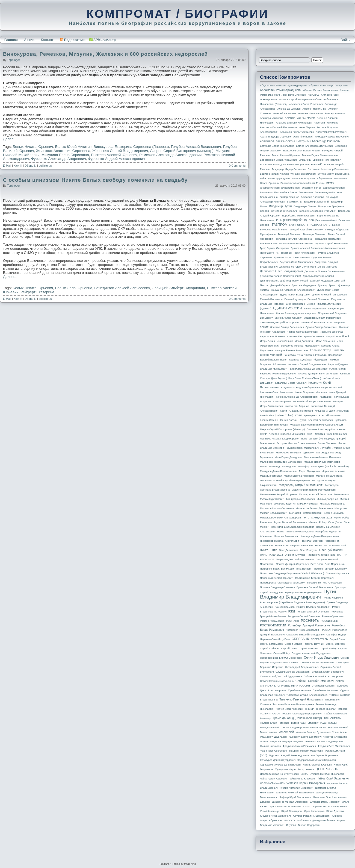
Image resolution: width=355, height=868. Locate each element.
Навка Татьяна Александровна (295, 532)
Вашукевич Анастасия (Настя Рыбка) (302, 183)
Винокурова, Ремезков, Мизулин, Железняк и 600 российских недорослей (105, 54)
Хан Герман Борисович (324, 755)
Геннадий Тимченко (290, 234)
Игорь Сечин (267, 341)
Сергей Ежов (337, 639)
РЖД (292, 611)
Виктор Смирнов (289, 197)
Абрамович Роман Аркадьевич (281, 90)
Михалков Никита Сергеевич (277, 508)
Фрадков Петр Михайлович (334, 746)
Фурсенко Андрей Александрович (116, 159)
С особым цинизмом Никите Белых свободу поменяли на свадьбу (95, 180)
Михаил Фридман (308, 504)
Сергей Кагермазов (271, 644)
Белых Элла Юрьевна (74, 288)
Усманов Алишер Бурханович (313, 732)
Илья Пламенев (325, 341)
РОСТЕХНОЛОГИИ (273, 625)
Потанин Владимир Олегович (277, 587)
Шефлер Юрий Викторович (295, 797)
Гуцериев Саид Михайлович (296, 262)
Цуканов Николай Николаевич (327, 774)
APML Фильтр (105, 40)
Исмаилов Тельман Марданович (300, 346)
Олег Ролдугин (309, 550)
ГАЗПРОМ (280, 225)
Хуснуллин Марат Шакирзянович (295, 769)
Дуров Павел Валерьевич (295, 295)
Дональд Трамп (327, 285)
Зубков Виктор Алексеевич (322, 327)
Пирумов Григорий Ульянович (330, 569)
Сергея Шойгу (282, 653)
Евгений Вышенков (271, 299)
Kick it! (18, 166)
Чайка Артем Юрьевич (273, 779)
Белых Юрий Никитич (73, 147)
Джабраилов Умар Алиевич (319, 276)
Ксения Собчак (288, 420)
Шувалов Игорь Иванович (325, 802)
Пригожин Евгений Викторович (315, 587)
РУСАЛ (326, 630)
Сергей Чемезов (308, 649)
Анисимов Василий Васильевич (279, 127)
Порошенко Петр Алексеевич (325, 583)
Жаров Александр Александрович (296, 313)
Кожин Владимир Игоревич (311, 392)
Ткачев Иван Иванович (290, 709)
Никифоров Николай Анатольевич (280, 541)
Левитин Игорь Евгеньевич (331, 434)
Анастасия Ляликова (326, 123)
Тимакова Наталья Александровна (307, 695)
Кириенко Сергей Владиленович (307, 364)
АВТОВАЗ (313, 95)
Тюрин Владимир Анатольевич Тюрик (304, 728)
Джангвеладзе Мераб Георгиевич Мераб (284, 281)
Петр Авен (317, 564)
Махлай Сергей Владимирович (292, 480)
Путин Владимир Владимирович (299, 594)
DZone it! (30, 166)
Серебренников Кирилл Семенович (281, 658)
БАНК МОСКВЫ (286, 141)
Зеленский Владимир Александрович (323, 322)
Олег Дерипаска (288, 550)
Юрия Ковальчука (314, 811)
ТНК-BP (309, 709)
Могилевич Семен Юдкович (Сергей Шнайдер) (317, 513)
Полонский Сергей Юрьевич (277, 578)
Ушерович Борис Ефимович (305, 737)
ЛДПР (263, 434)
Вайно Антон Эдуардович (275, 178)
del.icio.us (45, 166)
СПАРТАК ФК (268, 686)
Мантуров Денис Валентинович (279, 471)
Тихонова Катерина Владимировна (293, 704)
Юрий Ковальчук (270, 811)
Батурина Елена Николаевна (277, 146)
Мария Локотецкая (271, 476)
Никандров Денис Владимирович (319, 536)
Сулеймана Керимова (326, 690)
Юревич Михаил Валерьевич (330, 807)
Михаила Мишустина (332, 504)
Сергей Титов (289, 649)
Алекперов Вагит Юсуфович (306, 104)
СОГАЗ (340, 681)
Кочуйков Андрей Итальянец (332, 411)
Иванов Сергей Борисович (302, 332)
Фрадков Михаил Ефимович (299, 746)
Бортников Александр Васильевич (328, 169)
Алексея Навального (310, 113)
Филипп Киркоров (270, 746)
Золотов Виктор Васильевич (287, 327)
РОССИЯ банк (329, 621)
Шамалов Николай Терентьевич (295, 793)
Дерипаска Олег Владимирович (281, 271)
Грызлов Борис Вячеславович (292, 257)
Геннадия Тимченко (315, 234)
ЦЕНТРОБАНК (327, 769)
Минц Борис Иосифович (301, 499)
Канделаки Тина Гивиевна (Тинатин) (305, 355)
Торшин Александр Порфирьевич (302, 714)
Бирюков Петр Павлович (327, 160)
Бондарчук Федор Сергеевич (289, 169)
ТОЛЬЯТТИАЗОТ (270, 714)
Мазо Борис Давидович (289, 457)
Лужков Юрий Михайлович (303, 448)
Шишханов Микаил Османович (290, 802)
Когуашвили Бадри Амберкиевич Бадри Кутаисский (312, 388)
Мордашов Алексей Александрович (281, 518)
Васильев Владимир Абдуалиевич (312, 178)
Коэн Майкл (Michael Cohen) (277, 415)
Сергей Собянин (270, 649)
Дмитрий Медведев (321, 281)
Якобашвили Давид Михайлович (316, 820)
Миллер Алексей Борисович (316, 494)
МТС (307, 518)
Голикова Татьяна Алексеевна (294, 239)
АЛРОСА (290, 118)
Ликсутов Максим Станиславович (296, 443)
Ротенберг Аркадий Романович (309, 625)
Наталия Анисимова (286, 536)
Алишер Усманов (335, 113)
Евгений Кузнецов (295, 299)
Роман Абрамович (333, 616)
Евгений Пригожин (318, 299)
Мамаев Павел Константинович (323, 462)
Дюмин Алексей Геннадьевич (329, 295)
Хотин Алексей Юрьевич (317, 765)
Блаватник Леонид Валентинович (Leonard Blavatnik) (291, 165)
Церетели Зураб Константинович (279, 774)
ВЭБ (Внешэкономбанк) (323, 220)
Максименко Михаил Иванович (322, 457)
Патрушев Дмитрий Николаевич (295, 559)
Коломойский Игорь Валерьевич (312, 401)
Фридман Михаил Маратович (306, 751)
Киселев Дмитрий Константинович (318, 374)
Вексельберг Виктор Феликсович (294, 192)
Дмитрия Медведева (304, 285)
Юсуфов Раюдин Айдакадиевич (311, 816)
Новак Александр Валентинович (294, 546)
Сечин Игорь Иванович (321, 658)
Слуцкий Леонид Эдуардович (293, 672)
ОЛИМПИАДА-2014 (271, 555)
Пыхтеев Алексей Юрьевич (114, 155)
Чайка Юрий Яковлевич (332, 778)
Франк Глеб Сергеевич (273, 751)
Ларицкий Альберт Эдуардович (178, 288)
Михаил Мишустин (285, 504)
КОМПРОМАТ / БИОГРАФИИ (177, 14)
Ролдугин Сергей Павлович (304, 616)
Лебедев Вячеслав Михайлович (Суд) (291, 434)
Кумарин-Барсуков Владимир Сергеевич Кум (316, 425)
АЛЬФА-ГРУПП (306, 118)
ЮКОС (307, 807)
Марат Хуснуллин (309, 471)
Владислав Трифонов (331, 206)
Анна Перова (307, 127)
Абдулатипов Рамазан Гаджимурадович (283, 86)
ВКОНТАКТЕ (294, 202)
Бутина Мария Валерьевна (334, 174)
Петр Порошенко (335, 564)
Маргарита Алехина (333, 471)
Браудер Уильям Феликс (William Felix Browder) (288, 174)
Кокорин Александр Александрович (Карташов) (304, 397)
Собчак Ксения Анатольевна (277, 681)
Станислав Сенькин (324, 686)
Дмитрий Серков (280, 285)
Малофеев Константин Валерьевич (281, 462)
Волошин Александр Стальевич (317, 211)
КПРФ (299, 415)
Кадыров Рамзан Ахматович (292, 350)
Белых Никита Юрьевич (33, 147)
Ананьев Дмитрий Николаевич (294, 123)
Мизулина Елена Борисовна (65, 155)
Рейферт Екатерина (37, 292)
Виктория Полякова (313, 197)
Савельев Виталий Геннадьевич (306, 635)
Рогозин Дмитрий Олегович (313, 612)
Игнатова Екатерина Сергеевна (305, 336)
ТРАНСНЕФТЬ (332, 718)
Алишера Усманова (271, 118)
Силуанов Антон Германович (317, 662)
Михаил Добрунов (327, 499)
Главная (11, 40)
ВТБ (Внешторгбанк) (292, 220)
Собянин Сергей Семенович (315, 681)
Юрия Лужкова (335, 811)
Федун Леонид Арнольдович (286, 741)
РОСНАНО (293, 621)
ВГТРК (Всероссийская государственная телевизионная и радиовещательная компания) (302, 188)
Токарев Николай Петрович (332, 709)
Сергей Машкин (294, 644)
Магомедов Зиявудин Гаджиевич (295, 453)
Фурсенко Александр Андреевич (59, 159)
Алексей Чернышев (285, 113)
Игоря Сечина (285, 341)
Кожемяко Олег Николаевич (276, 392)
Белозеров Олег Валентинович (302, 151)
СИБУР (294, 662)
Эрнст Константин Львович (285, 807)
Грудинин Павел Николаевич (298, 253)
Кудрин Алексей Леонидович (316, 420)
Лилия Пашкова (327, 443)
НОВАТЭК (321, 546)
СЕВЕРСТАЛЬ (319, 639)
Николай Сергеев (312, 541)
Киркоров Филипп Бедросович (278, 374)
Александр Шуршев (289, 109)
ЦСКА (304, 774)
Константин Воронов (297, 406)
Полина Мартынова (337, 573)
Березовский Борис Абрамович (278, 160)
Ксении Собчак (269, 420)
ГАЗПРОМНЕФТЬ (320, 225)
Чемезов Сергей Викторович (306, 783)
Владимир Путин (280, 206)
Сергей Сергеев (335, 644)
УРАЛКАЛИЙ (286, 732)
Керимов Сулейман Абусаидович (308, 360)
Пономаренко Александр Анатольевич (283, 583)
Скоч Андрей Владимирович (302, 667)
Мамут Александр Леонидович (278, 467)
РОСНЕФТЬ (310, 621)
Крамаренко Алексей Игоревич (322, 415)
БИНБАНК (305, 160)
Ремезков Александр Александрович (170, 155)
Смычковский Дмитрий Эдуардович (281, 676)
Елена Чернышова (315, 309)
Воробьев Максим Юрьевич (299, 216)
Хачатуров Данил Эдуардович (278, 760)
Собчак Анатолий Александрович (323, 676)
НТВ (275, 550)
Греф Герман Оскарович (274, 248)
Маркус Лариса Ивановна (299, 476)
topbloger (14, 60)
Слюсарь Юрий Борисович (328, 672)
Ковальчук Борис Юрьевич (291, 383)
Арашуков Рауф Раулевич (331, 132)
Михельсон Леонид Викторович (314, 508)
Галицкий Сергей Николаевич (306, 230)
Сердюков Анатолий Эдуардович (311, 653)
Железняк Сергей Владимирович (120, 151)
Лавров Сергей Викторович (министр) (182, 151)
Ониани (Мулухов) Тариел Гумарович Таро (310, 555)
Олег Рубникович (331, 550)
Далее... (10, 139)
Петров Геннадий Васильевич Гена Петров (285, 569)
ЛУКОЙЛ (326, 448)
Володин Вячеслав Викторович (278, 211)
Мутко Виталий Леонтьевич (290, 522)
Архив (29, 40)
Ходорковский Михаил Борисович (317, 760)
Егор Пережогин (295, 304)
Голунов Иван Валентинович (296, 244)
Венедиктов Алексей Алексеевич (122, 288)
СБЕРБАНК (300, 639)
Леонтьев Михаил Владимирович (280, 439)
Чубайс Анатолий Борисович (296, 788)
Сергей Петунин (314, 644)
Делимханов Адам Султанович (298, 267)
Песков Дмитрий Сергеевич (292, 564)
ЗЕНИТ (264, 327)
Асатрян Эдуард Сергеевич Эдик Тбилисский (287, 137)
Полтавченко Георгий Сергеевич (314, 578)
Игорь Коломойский (337, 336)
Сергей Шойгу (328, 649)
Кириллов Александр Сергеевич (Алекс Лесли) (318, 369)
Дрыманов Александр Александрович (293, 290)
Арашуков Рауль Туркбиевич (297, 132)
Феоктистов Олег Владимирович (324, 741)
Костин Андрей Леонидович (297, 411)
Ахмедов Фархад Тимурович (332, 137)
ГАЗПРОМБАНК (298, 225)
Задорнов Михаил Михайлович (323, 318)
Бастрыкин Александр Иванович (319, 141)
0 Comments (237, 166)
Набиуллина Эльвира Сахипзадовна (292, 527)
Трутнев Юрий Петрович (274, 723)
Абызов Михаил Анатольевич (321, 90)
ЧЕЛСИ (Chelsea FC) (272, 783)
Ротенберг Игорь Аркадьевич (303, 630)
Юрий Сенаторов (291, 811)
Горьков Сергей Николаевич (332, 244)
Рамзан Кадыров (285, 607)
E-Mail (7, 166)
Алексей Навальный (314, 109)
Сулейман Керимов (300, 690)
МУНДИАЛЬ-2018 (322, 518)
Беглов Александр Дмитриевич (314, 146)
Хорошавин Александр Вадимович (280, 765)
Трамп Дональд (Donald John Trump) (297, 718)
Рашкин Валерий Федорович (313, 607)
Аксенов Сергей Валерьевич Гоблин (300, 99)
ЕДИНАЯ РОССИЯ (287, 308)
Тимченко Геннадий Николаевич (301, 699)
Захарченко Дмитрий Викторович (280, 322)
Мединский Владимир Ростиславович (314, 490)
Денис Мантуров (327, 267)
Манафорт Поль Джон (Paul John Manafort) (323, 467)
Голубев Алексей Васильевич (196, 147)
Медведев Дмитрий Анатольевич (301, 485)
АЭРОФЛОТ (267, 141)
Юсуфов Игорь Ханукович (275, 816)
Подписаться (73, 40)
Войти (346, 40)
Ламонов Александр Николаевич (326, 429)
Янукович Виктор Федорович (303, 825)
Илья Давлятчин (305, 341)
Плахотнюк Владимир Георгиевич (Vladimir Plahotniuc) (292, 573)
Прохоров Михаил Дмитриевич (303, 593)
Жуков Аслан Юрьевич (289, 318)
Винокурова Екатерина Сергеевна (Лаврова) (131, 147)
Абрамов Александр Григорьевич (329, 86)
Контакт (47, 40)
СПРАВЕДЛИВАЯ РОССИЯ (294, 686)
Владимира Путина (305, 206)
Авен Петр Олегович (294, 95)
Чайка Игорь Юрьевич (302, 779)
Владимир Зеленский (316, 202)
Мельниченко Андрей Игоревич (279, 494)
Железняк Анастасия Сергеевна (63, 151)
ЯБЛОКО (289, 820)
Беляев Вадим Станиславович (320, 155)
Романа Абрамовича (272, 621)
